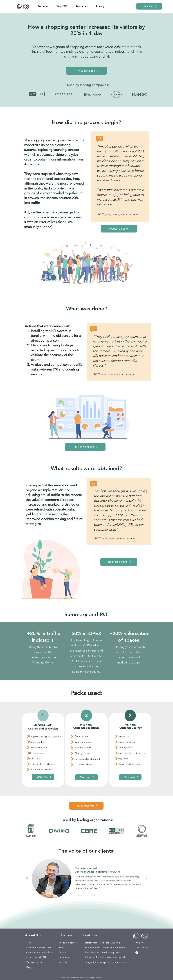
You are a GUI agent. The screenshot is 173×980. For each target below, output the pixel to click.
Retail (62, 948)
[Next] (146, 879)
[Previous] (27, 879)
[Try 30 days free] (87, 71)
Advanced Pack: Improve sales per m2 (94, 957)
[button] (43, 6)
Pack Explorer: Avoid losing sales (94, 952)
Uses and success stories (36, 948)
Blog (29, 967)
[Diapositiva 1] (79, 895)
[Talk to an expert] (85, 447)
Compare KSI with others (36, 952)
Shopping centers (68, 943)
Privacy (139, 943)
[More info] (43, 777)
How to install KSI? (36, 957)
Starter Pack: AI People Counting (94, 943)
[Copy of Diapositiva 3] (88, 895)
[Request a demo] (119, 229)
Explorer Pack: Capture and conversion (94, 948)
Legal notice (142, 948)
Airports (63, 952)
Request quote (34, 962)
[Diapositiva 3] (85, 895)
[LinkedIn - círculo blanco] (137, 953)
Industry (63, 962)
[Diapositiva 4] (91, 895)
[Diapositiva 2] (82, 895)
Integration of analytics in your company (94, 962)
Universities (65, 957)
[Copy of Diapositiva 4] (94, 895)
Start (29, 943)
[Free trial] (149, 6)
